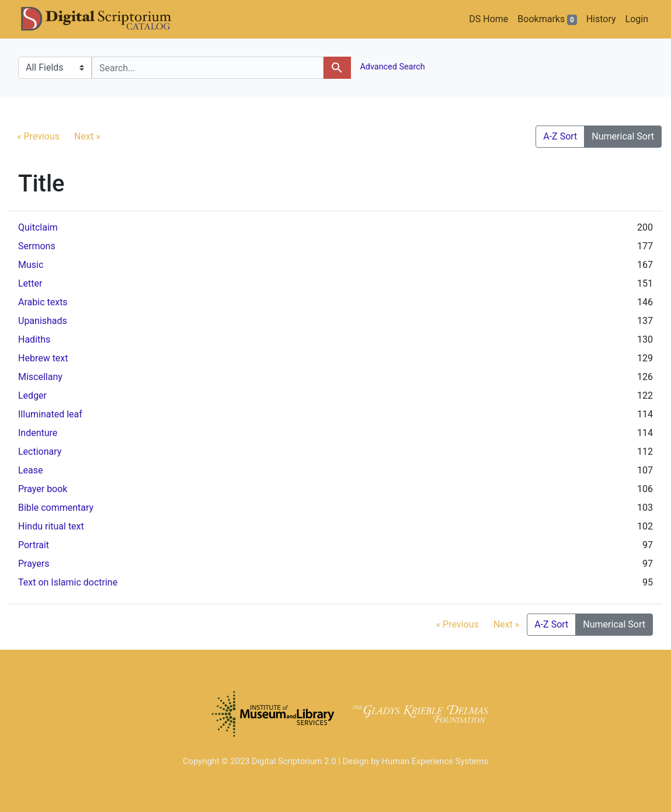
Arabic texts (43, 302)
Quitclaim (38, 227)
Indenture (38, 433)
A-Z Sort (560, 136)
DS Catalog (106, 19)
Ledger (32, 395)
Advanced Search (392, 67)
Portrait (34, 545)
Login (637, 19)
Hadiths (34, 339)
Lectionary (40, 452)
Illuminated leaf (50, 414)
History (601, 19)
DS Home (489, 19)
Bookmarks (547, 19)
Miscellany (40, 377)
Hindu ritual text (51, 526)
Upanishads (43, 321)
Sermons (37, 246)
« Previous (38, 136)
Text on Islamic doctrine (68, 582)
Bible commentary (56, 508)
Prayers (34, 564)
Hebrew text (43, 358)
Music (31, 265)
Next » (87, 136)
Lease (31, 470)
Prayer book (43, 489)
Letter (30, 283)
